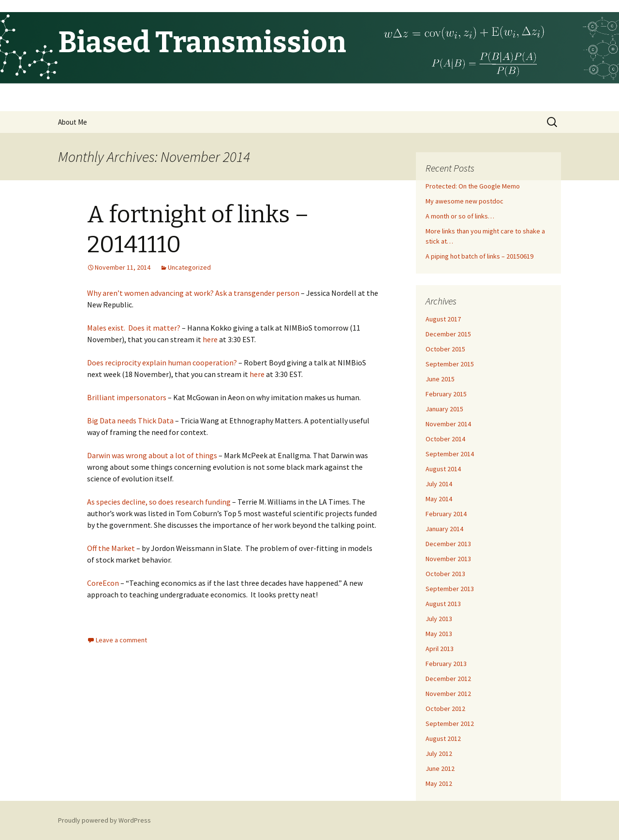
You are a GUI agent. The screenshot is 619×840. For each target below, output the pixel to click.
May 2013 (439, 634)
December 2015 (448, 334)
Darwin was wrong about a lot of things (152, 455)
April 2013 (440, 649)
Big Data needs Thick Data (130, 420)
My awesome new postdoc (464, 201)
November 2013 (448, 559)
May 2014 (439, 499)
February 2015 (446, 394)
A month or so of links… (460, 216)
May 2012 (439, 783)
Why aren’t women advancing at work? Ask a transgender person (193, 293)
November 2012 (448, 694)
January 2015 (444, 409)
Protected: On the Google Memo (473, 186)
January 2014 (444, 529)
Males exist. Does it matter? (134, 328)
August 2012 (443, 739)
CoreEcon (103, 583)
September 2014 (450, 454)
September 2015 (450, 364)
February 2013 (446, 664)
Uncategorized (189, 267)
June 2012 (440, 768)
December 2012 (448, 679)
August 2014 (443, 469)
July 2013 (439, 619)
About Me (73, 122)
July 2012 (439, 753)
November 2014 (448, 424)
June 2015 (440, 379)
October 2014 (445, 439)
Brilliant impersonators (127, 397)
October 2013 (445, 574)
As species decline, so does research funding (159, 502)
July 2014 (439, 484)
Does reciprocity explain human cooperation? (162, 362)
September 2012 (450, 724)
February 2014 (446, 514)
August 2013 (443, 604)
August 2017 (443, 319)
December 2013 (448, 544)
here (210, 339)
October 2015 (445, 349)
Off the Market (111, 548)
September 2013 (450, 589)
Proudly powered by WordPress (104, 820)
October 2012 (445, 709)
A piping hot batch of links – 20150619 (479, 256)
